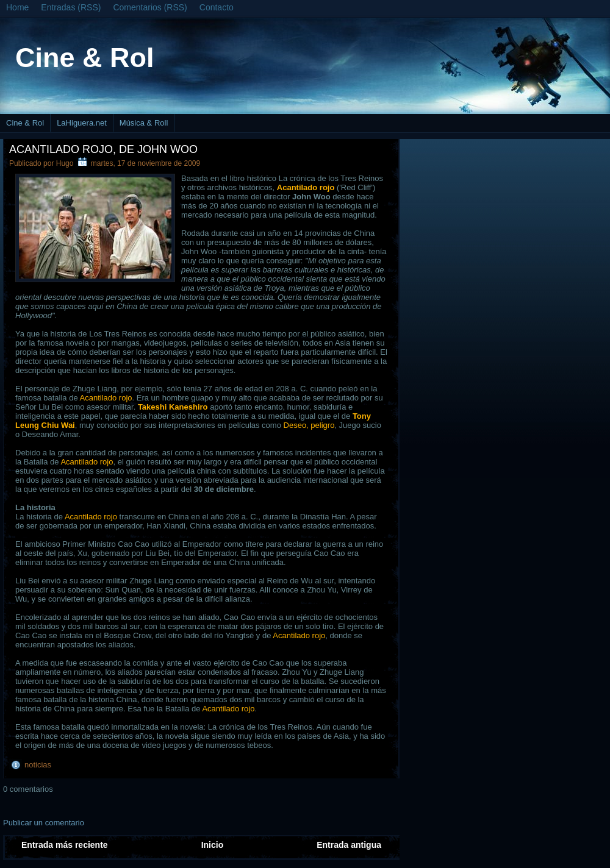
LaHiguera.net (82, 123)
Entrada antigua (349, 845)
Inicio (213, 845)
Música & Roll (144, 123)
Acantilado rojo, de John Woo (103, 149)
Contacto (217, 7)
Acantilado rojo (106, 398)
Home (17, 7)
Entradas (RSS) (71, 7)
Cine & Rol (85, 58)
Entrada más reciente (65, 845)
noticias (38, 765)
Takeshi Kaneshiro (173, 407)
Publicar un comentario (44, 823)
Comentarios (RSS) (150, 7)
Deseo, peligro (309, 425)
